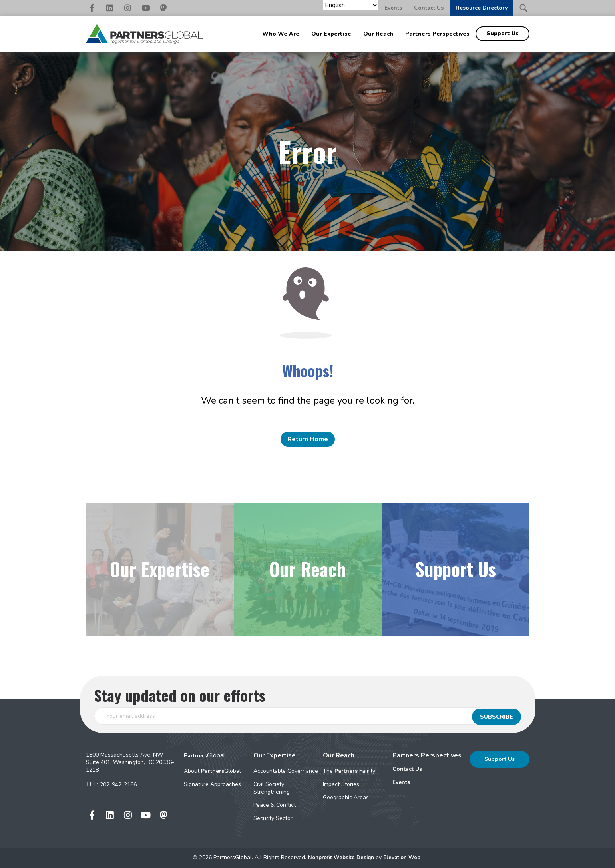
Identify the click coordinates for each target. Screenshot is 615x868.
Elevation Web (405, 857)
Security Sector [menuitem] (273, 818)
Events (393, 8)
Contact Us (429, 8)
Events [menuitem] (401, 782)
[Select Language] (351, 5)
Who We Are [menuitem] (281, 34)
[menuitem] (427, 769)
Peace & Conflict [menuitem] (275, 805)
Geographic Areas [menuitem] (346, 797)
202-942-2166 (118, 785)
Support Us (500, 759)
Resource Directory (482, 8)
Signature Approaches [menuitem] (212, 784)
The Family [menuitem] (349, 771)
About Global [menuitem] (212, 771)
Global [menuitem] (204, 755)
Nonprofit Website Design (341, 857)
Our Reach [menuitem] (378, 34)
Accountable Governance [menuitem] (286, 771)
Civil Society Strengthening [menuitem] (272, 788)
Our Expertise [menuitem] (331, 34)
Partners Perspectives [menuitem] (437, 34)
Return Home (308, 439)
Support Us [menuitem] (503, 33)
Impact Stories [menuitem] (341, 784)
